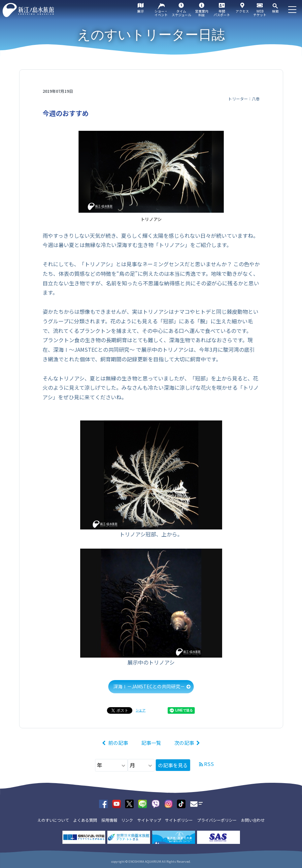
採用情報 (109, 820)
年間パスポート (222, 13)
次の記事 (184, 743)
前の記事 (118, 743)
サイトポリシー (179, 820)
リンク (127, 820)
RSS (209, 764)
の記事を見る (173, 765)
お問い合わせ (253, 820)
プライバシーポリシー (217, 820)
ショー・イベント (161, 13)
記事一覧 (151, 743)
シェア (141, 710)
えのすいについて (53, 820)
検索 (275, 11)
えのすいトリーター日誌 (151, 35)
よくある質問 (85, 820)
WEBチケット (260, 13)
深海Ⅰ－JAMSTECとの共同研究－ (149, 686)
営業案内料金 (202, 13)
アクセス (242, 11)
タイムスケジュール (181, 13)
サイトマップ (149, 820)
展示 (141, 11)
